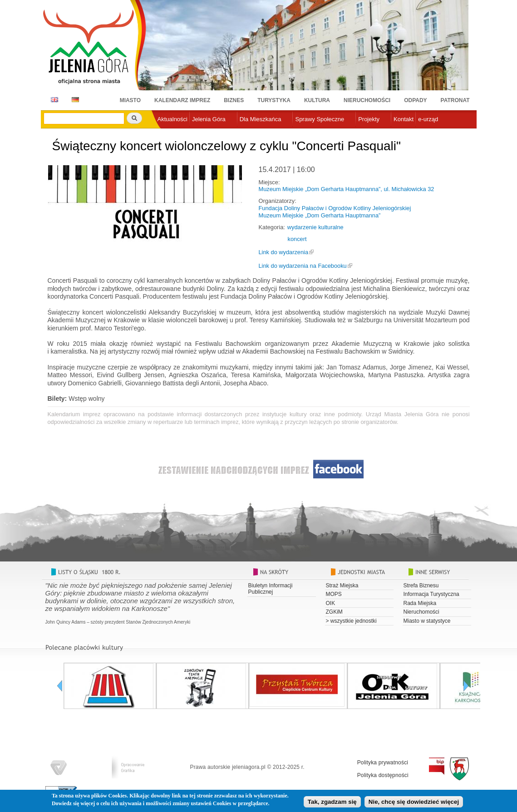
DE (74, 100)
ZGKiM (334, 612)
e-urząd (428, 119)
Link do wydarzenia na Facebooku (303, 266)
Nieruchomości (367, 100)
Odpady (415, 100)
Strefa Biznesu (421, 586)
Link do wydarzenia (284, 252)
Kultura (317, 100)
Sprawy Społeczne (320, 119)
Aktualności (172, 119)
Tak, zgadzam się (332, 803)
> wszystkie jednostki (351, 621)
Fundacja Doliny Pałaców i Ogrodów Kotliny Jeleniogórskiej (335, 208)
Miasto (130, 100)
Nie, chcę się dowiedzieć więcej (414, 803)
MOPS (334, 594)
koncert (297, 239)
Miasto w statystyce (427, 621)
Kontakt (404, 119)
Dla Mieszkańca (261, 119)
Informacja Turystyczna (431, 594)
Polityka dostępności (383, 775)
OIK (331, 603)
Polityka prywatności (383, 763)
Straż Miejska (342, 586)
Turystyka (274, 100)
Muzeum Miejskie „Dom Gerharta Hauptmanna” (320, 215)
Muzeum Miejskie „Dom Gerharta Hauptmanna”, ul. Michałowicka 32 (347, 189)
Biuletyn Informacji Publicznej (271, 589)
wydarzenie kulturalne (315, 227)
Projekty (369, 119)
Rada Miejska (420, 603)
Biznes (234, 100)
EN (53, 100)
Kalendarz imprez (182, 100)
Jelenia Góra (209, 119)
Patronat (455, 100)
